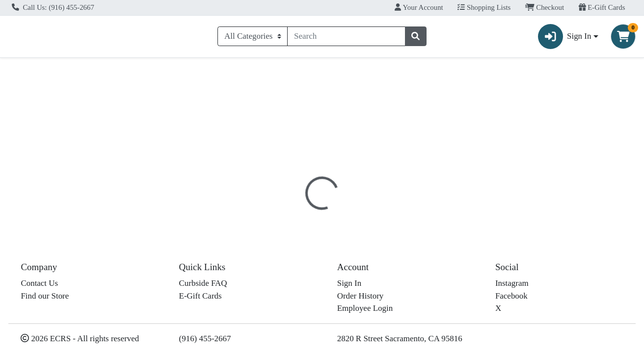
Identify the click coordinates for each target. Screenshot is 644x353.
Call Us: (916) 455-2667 (53, 7)
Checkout (545, 7)
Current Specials (44, 70)
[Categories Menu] (253, 38)
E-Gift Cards (602, 7)
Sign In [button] (565, 38)
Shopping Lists (484, 7)
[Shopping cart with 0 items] (623, 38)
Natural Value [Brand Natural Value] (394, 286)
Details (295, 213)
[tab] (295, 213)
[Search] (346, 38)
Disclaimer (340, 213)
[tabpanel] (456, 279)
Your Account (419, 7)
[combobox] (346, 38)
